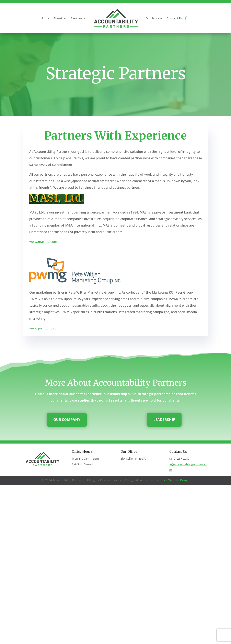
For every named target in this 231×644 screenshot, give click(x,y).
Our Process (154, 18)
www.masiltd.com (43, 242)
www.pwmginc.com (44, 328)
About (58, 18)
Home (45, 18)
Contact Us (175, 18)
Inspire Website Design (174, 480)
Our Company (67, 420)
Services (76, 18)
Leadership (164, 420)
